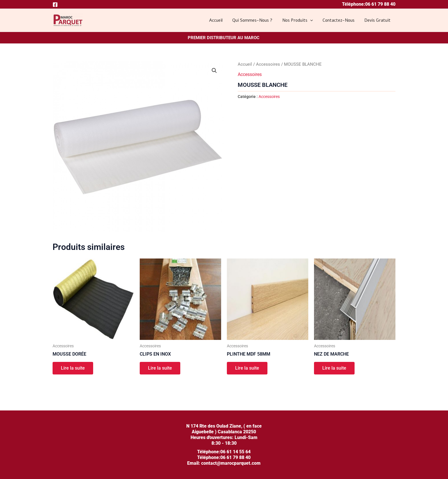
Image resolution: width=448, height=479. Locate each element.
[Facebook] (55, 5)
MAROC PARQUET (54, 27)
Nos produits (300, 20)
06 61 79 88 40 (380, 4)
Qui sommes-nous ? (257, 20)
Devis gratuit (378, 20)
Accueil (221, 20)
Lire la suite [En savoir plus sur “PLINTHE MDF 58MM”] (247, 368)
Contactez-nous (340, 20)
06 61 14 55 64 (235, 452)
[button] (214, 71)
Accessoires (268, 64)
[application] (313, 20)
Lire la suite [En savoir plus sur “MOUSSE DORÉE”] (73, 368)
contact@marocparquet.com (230, 463)
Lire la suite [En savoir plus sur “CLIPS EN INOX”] (160, 368)
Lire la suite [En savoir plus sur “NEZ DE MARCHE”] (335, 368)
